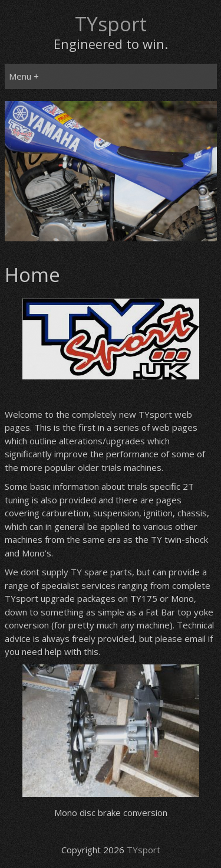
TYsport (111, 24)
